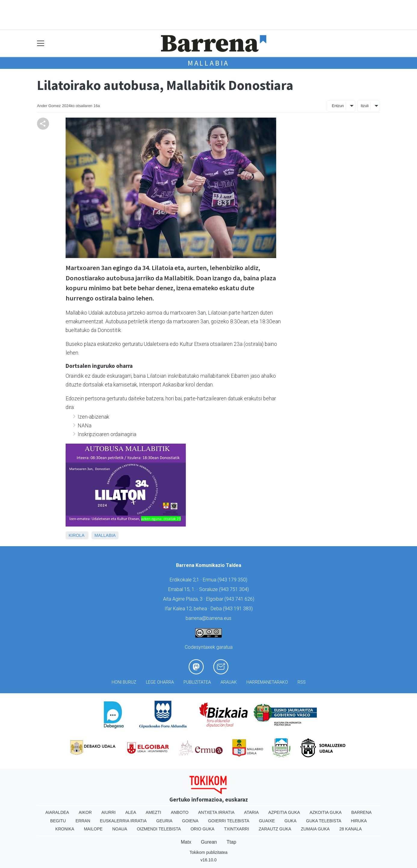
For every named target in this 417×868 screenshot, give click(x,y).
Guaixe (267, 821)
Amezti (153, 812)
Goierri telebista (229, 821)
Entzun (338, 106)
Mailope (93, 829)
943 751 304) (235, 589)
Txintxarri (237, 829)
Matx (186, 842)
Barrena (361, 812)
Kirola (76, 535)
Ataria (251, 812)
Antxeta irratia (216, 812)
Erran (83, 821)
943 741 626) (240, 599)
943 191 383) (239, 609)
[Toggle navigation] (41, 43)
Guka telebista (324, 821)
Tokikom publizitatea (209, 852)
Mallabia (209, 63)
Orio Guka (202, 829)
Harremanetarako (267, 682)
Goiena (190, 821)
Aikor (85, 812)
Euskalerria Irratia (123, 821)
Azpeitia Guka (284, 812)
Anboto (180, 812)
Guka (291, 821)
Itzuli (365, 106)
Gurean (209, 842)
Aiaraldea (57, 812)
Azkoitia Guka (326, 812)
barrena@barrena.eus (209, 618)
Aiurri (108, 812)
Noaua (120, 829)
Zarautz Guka (275, 829)
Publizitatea (197, 682)
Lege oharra (160, 682)
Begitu (58, 821)
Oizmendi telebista (159, 829)
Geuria (164, 821)
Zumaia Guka (315, 829)
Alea (131, 812)
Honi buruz (124, 682)
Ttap (231, 842)
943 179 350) (233, 580)
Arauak (229, 682)
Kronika (65, 829)
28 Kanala (351, 829)
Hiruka (359, 821)
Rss (302, 682)
